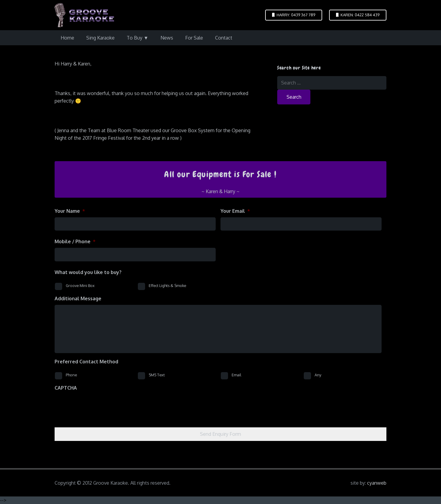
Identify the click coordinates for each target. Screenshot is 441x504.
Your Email (235, 211)
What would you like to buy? (88, 272)
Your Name (70, 211)
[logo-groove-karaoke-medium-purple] (84, 15)
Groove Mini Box (80, 285)
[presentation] (100, 406)
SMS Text (157, 375)
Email (236, 375)
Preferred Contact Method (86, 362)
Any (318, 375)
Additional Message (78, 298)
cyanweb (377, 483)
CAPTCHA (66, 388)
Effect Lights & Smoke (167, 285)
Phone (71, 375)
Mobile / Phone (75, 241)
